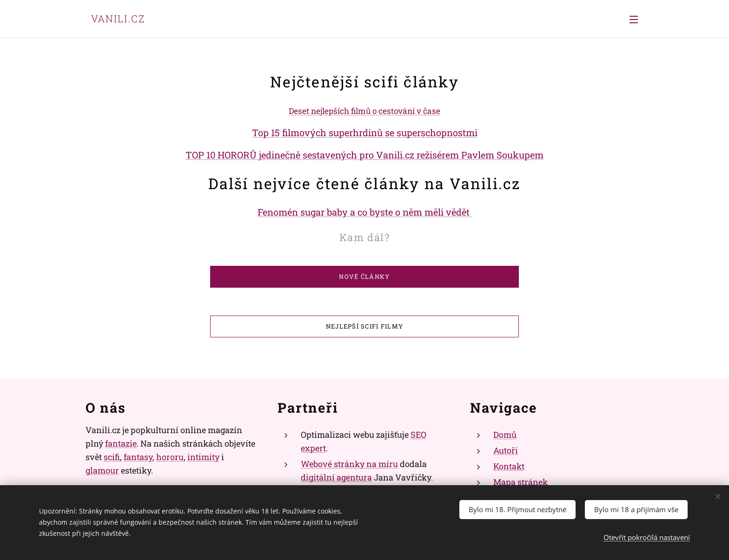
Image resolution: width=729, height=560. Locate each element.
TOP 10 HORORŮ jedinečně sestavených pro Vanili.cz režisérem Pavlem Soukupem (364, 155)
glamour (102, 470)
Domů (505, 435)
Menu (634, 20)
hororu (170, 457)
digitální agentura (336, 477)
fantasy (138, 457)
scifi (112, 457)
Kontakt (509, 466)
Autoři (506, 450)
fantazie (121, 443)
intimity (203, 457)
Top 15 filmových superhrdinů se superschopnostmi (365, 132)
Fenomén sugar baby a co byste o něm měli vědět (365, 212)
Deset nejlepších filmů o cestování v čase (364, 111)
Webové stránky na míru (349, 464)
